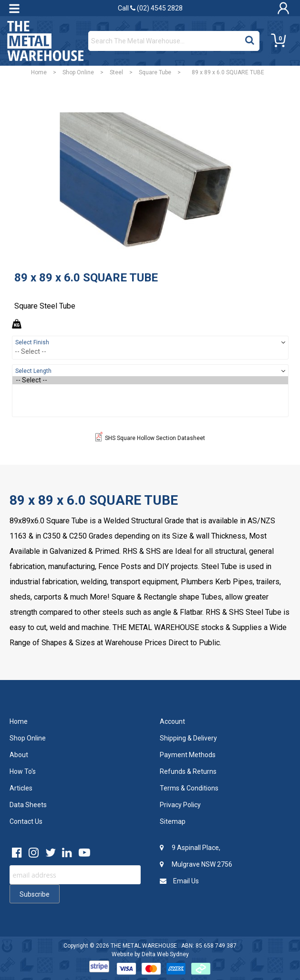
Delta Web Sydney (165, 954)
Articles (21, 788)
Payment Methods (188, 755)
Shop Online (78, 72)
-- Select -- (150, 380)
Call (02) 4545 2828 (150, 8)
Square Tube (155, 72)
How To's (23, 771)
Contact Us (26, 821)
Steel (116, 72)
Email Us (179, 881)
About (19, 755)
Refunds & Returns (188, 771)
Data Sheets (28, 805)
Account (172, 721)
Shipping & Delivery (188, 738)
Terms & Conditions (189, 788)
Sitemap (173, 821)
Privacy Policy (180, 805)
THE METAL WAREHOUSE (144, 946)
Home (39, 72)
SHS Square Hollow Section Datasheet (150, 438)
